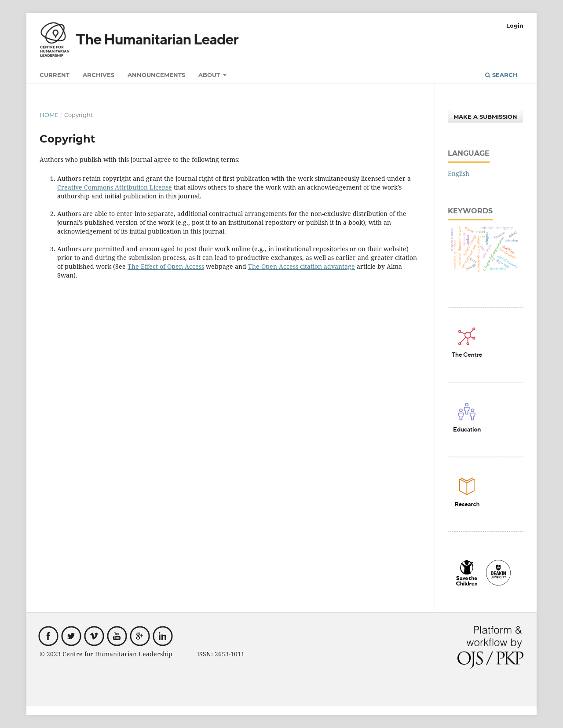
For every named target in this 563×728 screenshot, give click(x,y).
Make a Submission (485, 117)
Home (49, 115)
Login (515, 26)
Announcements (156, 75)
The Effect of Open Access (166, 266)
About (210, 75)
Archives (99, 75)
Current (55, 75)
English (459, 174)
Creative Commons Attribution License (115, 187)
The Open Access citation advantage (302, 266)
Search (501, 75)
